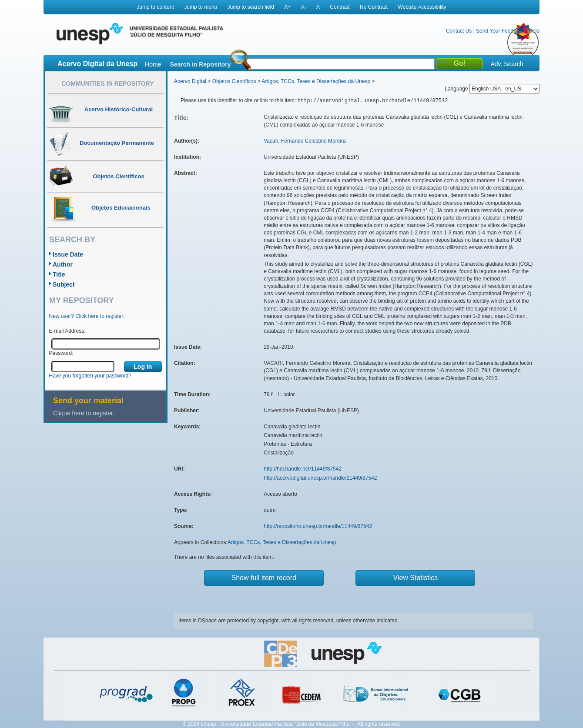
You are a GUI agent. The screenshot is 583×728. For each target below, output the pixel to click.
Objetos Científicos (234, 81)
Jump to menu (201, 7)
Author (63, 264)
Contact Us (459, 31)
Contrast (340, 7)
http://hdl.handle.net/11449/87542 (303, 469)
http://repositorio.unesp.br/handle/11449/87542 (318, 526)
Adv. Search (507, 64)
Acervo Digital (190, 81)
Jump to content (155, 7)
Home (153, 64)
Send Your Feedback (500, 31)
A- (304, 7)
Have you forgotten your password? (90, 376)
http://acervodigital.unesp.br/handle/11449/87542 (320, 478)
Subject (64, 284)
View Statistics (416, 578)
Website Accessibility (422, 7)
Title (59, 274)
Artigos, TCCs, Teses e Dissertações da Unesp (316, 81)
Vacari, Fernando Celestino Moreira (305, 141)
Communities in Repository (107, 83)
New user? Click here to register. (87, 316)
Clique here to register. (84, 413)
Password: (61, 353)
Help (534, 31)
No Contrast (374, 7)
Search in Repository (200, 64)
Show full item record (264, 578)
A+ (287, 7)
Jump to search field (251, 7)
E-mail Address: (67, 331)
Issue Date (68, 254)
